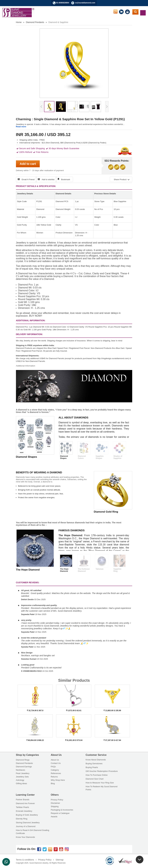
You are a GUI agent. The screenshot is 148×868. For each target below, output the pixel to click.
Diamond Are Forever (25, 803)
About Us (55, 760)
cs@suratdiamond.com (85, 3)
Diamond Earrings (24, 767)
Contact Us (56, 763)
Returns (54, 777)
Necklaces (21, 770)
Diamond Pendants (35, 22)
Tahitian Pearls (22, 807)
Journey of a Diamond (26, 826)
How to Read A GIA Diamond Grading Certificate (33, 832)
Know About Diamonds (96, 760)
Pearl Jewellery (23, 773)
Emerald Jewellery (24, 811)
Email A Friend (28, 179)
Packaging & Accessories (62, 810)
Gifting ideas (21, 783)
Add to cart (28, 164)
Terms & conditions (25, 860)
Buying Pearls (92, 767)
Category (55, 770)
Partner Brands (23, 800)
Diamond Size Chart (94, 779)
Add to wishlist (48, 179)
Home (19, 22)
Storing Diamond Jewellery (28, 823)
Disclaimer (55, 803)
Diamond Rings (23, 760)
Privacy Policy (57, 800)
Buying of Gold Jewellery (27, 815)
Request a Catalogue (60, 813)
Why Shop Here (58, 780)
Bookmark (66, 179)
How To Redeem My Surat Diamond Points (101, 788)
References (56, 773)
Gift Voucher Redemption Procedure (102, 771)
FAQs (53, 767)
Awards (54, 817)
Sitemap (60, 860)
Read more (21, 127)
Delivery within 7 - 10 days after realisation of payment (40, 170)
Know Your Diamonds (25, 837)
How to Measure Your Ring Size (100, 783)
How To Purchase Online (97, 775)
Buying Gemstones (94, 764)
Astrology (20, 780)
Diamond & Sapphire (58, 22)
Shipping (55, 806)
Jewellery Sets (22, 777)
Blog (53, 783)
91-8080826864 (63, 3)
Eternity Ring (22, 819)
